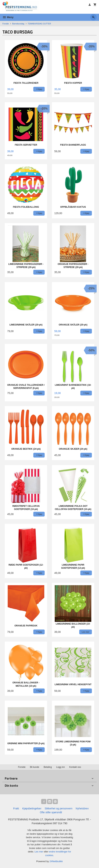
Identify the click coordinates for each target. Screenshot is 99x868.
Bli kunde (35, 767)
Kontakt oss (75, 767)
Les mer (39, 852)
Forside (6, 24)
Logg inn (60, 767)
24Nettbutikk (56, 861)
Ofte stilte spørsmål (51, 812)
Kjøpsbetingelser (32, 808)
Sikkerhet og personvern (59, 808)
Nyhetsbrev (82, 808)
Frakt (16, 808)
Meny (8, 17)
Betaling (48, 767)
